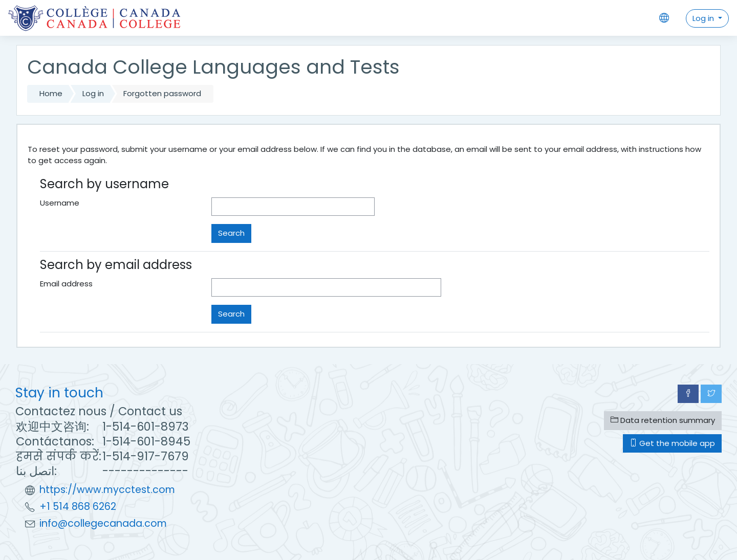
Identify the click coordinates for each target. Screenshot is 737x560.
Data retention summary (663, 420)
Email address (66, 284)
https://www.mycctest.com (107, 490)
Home (51, 93)
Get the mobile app (672, 443)
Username (60, 203)
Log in (704, 18)
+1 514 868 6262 (78, 507)
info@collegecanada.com (103, 523)
